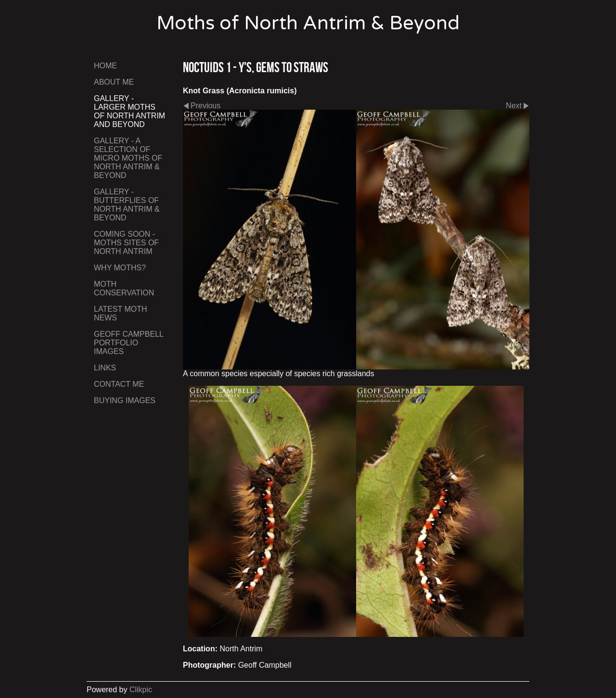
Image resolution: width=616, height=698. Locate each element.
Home (105, 66)
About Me (114, 82)
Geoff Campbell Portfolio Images (128, 343)
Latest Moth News (121, 313)
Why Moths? (120, 268)
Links (105, 368)
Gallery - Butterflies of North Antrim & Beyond (127, 205)
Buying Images (125, 400)
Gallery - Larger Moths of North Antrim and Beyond (129, 111)
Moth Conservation (124, 288)
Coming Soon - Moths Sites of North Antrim (126, 243)
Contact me (119, 384)
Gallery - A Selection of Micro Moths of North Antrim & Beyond (128, 158)
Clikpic (141, 690)
